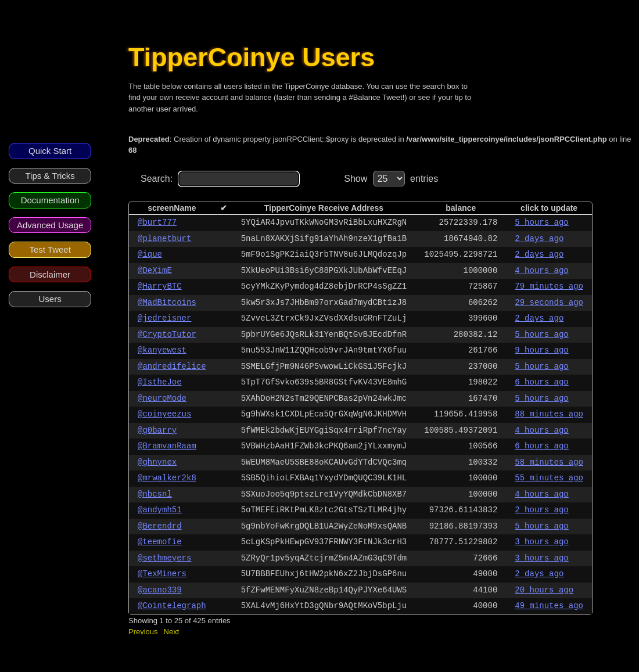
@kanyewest (162, 350)
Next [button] (172, 632)
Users (50, 299)
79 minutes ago (549, 286)
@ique (150, 254)
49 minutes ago (549, 606)
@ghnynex (157, 462)
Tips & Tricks (50, 176)
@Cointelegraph (172, 606)
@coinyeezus (164, 414)
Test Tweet (50, 249)
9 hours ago (541, 350)
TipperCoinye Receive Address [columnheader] (324, 208)
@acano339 (160, 590)
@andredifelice (172, 366)
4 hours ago (541, 271)
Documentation (50, 200)
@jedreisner (164, 318)
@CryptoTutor (167, 335)
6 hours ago (541, 382)
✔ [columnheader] (224, 208)
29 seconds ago (549, 303)
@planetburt (164, 239)
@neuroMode (162, 398)
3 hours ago (541, 542)
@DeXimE (155, 271)
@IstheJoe (160, 382)
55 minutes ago (549, 478)
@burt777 (157, 222)
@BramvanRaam (167, 446)
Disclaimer (50, 274)
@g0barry (157, 430)
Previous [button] (143, 632)
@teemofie (160, 542)
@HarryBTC (160, 286)
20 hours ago (544, 590)
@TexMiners (162, 574)
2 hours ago (541, 510)
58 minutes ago (549, 462)
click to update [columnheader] (549, 208)
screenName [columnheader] (172, 208)
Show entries (391, 179)
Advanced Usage (50, 225)
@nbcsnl (155, 494)
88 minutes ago (549, 414)
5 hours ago (541, 222)
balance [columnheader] (461, 208)
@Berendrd (160, 526)
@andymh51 (160, 510)
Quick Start (50, 151)
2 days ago (539, 239)
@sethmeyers (164, 558)
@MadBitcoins (167, 303)
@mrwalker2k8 (167, 478)
